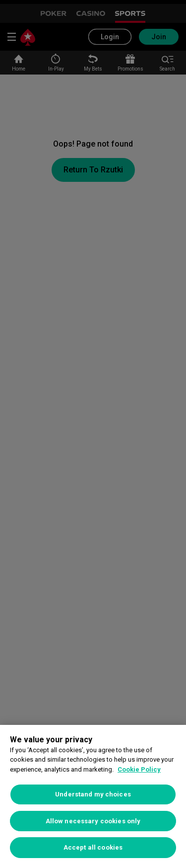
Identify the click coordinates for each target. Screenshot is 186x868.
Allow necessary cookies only (93, 821)
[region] (93, 796)
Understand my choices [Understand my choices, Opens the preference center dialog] (93, 794)
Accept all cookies (93, 847)
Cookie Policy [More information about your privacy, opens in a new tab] (139, 769)
